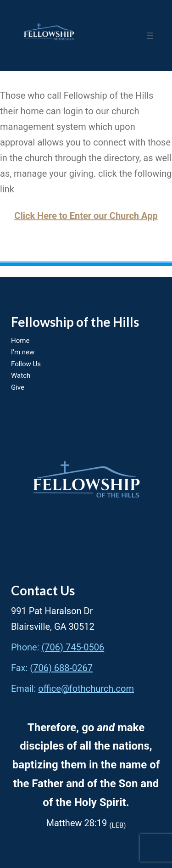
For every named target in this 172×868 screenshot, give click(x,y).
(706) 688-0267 (61, 668)
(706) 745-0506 (73, 647)
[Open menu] (150, 36)
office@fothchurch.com (86, 689)
